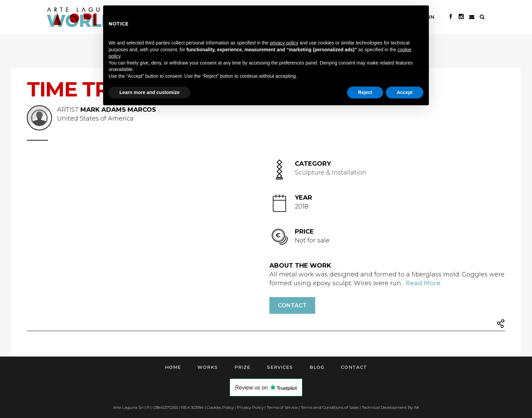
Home (173, 367)
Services (280, 367)
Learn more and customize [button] (149, 92)
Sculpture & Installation (331, 172)
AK (417, 407)
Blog (317, 367)
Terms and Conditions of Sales (330, 407)
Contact (292, 305)
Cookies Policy (220, 407)
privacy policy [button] (284, 43)
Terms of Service (282, 407)
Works (208, 367)
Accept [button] (405, 92)
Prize (242, 367)
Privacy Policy (250, 407)
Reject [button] (365, 92)
